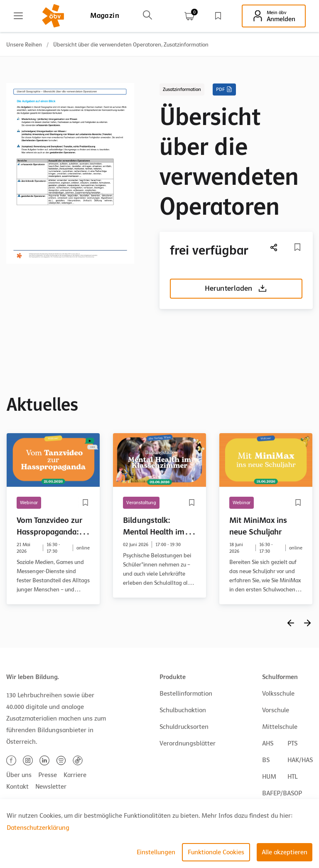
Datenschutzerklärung (38, 828)
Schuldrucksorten (184, 727)
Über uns (19, 775)
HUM (269, 777)
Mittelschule (280, 727)
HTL (292, 777)
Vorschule (276, 710)
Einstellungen (156, 852)
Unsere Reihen (24, 45)
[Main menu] (18, 16)
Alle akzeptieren (285, 852)
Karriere (75, 775)
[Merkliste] (297, 247)
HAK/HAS (300, 760)
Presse (48, 775)
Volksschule (278, 694)
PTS (292, 743)
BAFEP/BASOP (282, 793)
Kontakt (17, 787)
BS (266, 760)
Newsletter (51, 787)
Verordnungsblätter (188, 743)
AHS (268, 743)
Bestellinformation (186, 694)
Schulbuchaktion (183, 710)
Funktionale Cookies (216, 852)
